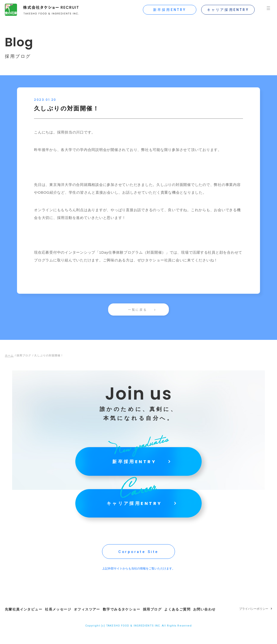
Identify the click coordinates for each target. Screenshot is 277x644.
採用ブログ (161, 619)
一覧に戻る (138, 310)
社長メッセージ (60, 619)
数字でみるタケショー (128, 619)
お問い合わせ (217, 619)
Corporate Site (138, 563)
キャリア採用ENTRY (226, 10)
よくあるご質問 (188, 619)
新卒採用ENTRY (168, 10)
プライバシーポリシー (254, 619)
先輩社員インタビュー (24, 619)
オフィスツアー (91, 619)
